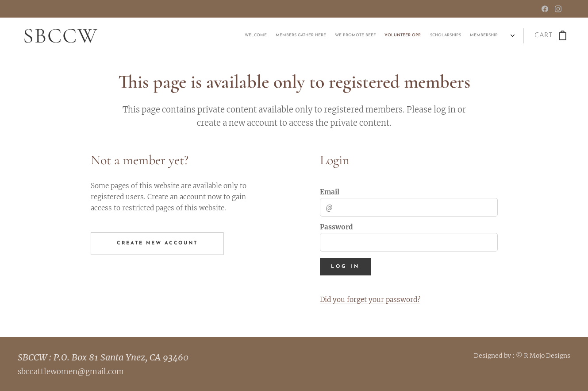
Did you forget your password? (370, 300)
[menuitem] (463, 36)
